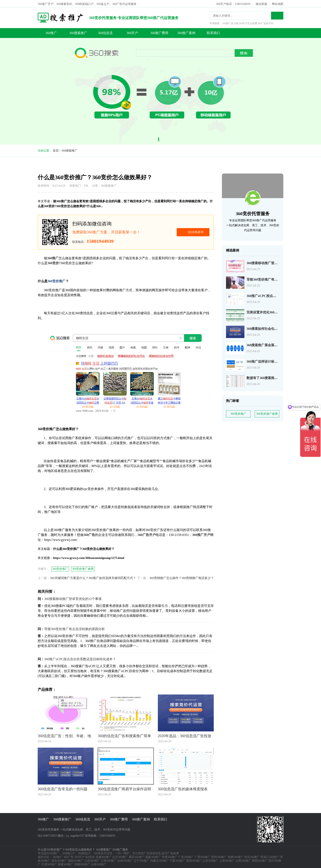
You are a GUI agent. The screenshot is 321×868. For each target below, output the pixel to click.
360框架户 (84, 853)
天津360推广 (49, 864)
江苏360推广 (92, 860)
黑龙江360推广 (270, 857)
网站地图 (278, 4)
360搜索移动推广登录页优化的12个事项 (275, 263)
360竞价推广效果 (267, 413)
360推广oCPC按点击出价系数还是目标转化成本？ (80, 659)
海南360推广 (236, 857)
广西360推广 (203, 857)
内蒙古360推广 (160, 860)
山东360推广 (210, 860)
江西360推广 (109, 860)
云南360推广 (99, 864)
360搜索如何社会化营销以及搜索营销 (274, 328)
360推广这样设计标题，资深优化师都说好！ (278, 361)
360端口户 (68, 853)
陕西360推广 (260, 860)
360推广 (51, 33)
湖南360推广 (76, 860)
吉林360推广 (125, 860)
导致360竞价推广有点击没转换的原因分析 (277, 279)
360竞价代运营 (103, 853)
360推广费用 (159, 33)
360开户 (132, 33)
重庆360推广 (137, 857)
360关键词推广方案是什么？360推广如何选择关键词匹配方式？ (93, 578)
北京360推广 (120, 857)
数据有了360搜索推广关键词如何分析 (274, 377)
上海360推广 (227, 860)
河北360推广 (252, 857)
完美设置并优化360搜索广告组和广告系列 (277, 312)
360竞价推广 (238, 413)
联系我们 (213, 33)
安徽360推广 (104, 857)
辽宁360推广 (142, 860)
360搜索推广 (78, 33)
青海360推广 (194, 860)
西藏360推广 (82, 864)
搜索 (277, 15)
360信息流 (105, 33)
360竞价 (90, 857)
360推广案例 (186, 33)
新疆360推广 (66, 864)
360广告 (68, 857)
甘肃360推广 (170, 857)
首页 (56, 150)
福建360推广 (153, 857)
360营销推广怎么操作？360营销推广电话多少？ (181, 578)
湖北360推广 (59, 860)
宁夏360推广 (177, 860)
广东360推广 (186, 857)
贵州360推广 (219, 857)
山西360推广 (243, 860)
